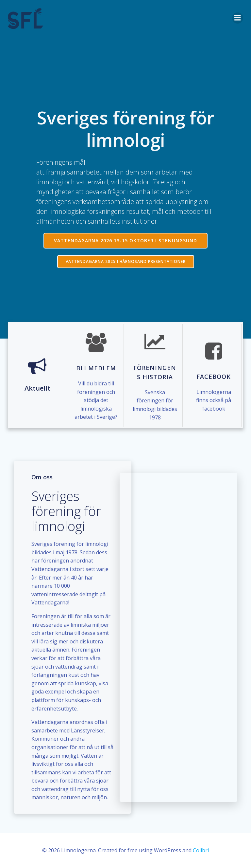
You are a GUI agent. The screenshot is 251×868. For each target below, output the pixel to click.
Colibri (201, 850)
